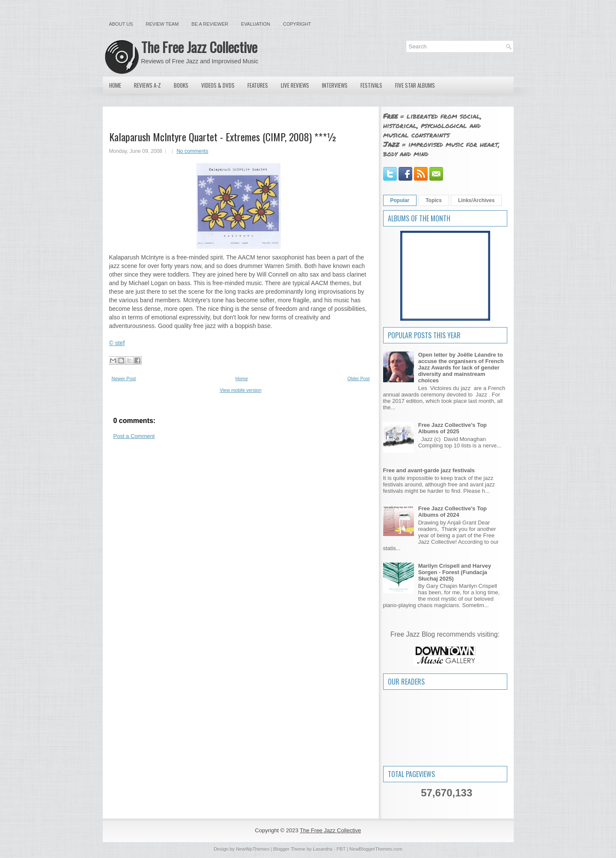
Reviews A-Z (147, 85)
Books (181, 85)
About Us (121, 24)
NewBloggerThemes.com (376, 849)
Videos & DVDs (218, 85)
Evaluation (256, 24)
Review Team (162, 24)
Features (258, 85)
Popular (400, 200)
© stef (117, 343)
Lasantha (323, 849)
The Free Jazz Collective (199, 47)
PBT (341, 849)
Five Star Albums (415, 85)
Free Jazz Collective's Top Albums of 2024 (452, 512)
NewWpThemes (253, 849)
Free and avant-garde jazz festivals (429, 470)
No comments (192, 151)
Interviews (335, 85)
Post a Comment (134, 436)
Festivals (371, 85)
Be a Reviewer (210, 24)
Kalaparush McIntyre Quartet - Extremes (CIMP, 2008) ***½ (223, 137)
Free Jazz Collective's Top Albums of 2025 (452, 428)
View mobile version (241, 390)
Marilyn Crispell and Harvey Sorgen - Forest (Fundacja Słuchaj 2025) (455, 572)
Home (115, 85)
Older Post (359, 378)
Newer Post (124, 378)
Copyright (297, 24)
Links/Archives (476, 200)
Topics (434, 200)
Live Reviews (295, 85)
